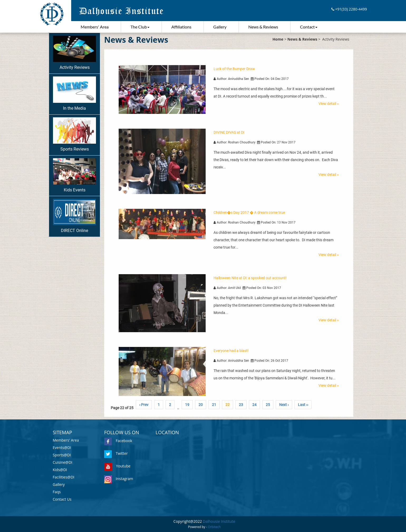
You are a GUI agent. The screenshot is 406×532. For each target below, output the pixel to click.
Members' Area (95, 27)
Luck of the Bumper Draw (234, 69)
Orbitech (214, 527)
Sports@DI (62, 455)
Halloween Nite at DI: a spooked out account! (250, 278)
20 (201, 405)
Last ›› (303, 405)
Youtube (117, 466)
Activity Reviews (74, 53)
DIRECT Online (74, 216)
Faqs (57, 492)
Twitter (116, 453)
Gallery (220, 27)
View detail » (329, 104)
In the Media (74, 94)
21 (214, 405)
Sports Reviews (74, 134)
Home (278, 39)
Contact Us (62, 499)
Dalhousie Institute (219, 521)
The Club (140, 27)
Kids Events (74, 175)
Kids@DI (60, 470)
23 (241, 405)
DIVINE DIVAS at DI (229, 132)
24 (254, 405)
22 (228, 405)
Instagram (119, 479)
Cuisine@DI (62, 462)
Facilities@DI (64, 477)
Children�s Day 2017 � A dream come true (249, 212)
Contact (309, 27)
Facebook (118, 441)
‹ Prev (144, 405)
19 (187, 405)
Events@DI (62, 448)
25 (268, 405)
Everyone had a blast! (231, 351)
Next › (284, 405)
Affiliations (181, 27)
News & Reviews (263, 27)
